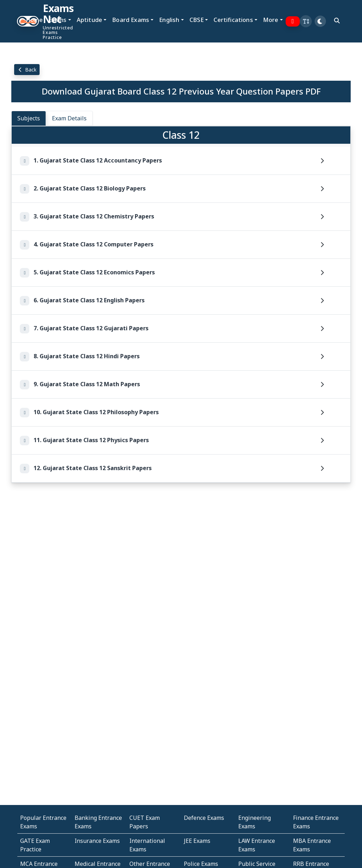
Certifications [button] (233, 20)
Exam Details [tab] (69, 118)
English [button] (169, 20)
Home (34, 20)
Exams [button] (58, 20)
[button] (306, 21)
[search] (337, 21)
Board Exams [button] (131, 20)
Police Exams (201, 864)
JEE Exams (197, 841)
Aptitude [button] (89, 20)
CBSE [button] (197, 20)
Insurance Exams (97, 841)
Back (27, 70)
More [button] (271, 20)
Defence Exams (204, 818)
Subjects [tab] (29, 118)
